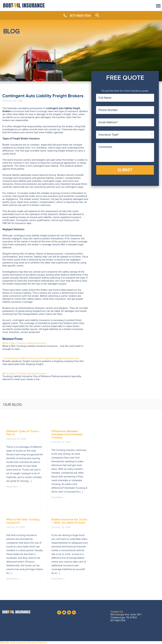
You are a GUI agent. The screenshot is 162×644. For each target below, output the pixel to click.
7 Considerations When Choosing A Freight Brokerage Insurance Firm (41, 358)
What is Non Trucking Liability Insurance (24, 343)
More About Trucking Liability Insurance (24, 373)
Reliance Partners (37, 643)
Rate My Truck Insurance (14, 643)
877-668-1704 (80, 16)
